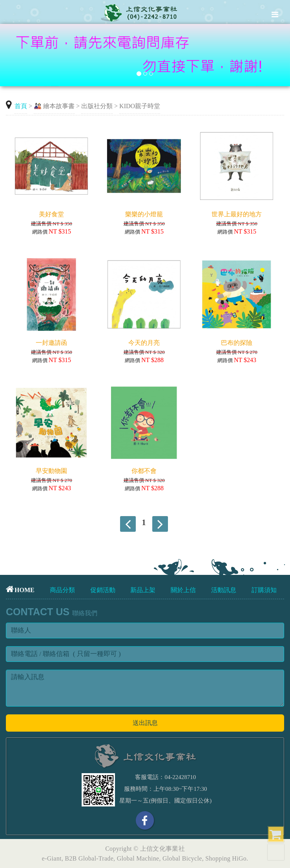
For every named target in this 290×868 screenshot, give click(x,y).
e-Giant (52, 858)
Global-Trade (96, 858)
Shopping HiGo (226, 858)
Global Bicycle (182, 858)
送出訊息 (145, 723)
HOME (20, 590)
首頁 (21, 106)
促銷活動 (103, 590)
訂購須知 (264, 590)
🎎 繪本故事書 (54, 106)
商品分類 (62, 590)
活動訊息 (224, 590)
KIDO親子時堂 (140, 106)
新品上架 (143, 590)
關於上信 (183, 590)
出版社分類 (97, 106)
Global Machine (138, 858)
